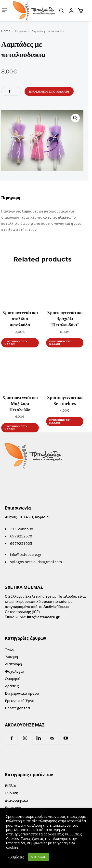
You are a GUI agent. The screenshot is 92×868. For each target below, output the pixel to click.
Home (6, 31)
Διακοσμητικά (16, 800)
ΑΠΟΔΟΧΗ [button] (39, 857)
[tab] (11, 199)
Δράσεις (12, 686)
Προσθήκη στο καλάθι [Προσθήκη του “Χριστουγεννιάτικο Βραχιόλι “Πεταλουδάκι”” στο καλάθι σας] (60, 343)
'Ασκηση (11, 656)
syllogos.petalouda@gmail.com (36, 562)
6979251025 (21, 543)
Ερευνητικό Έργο (20, 701)
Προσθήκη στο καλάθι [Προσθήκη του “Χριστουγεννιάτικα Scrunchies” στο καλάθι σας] (60, 421)
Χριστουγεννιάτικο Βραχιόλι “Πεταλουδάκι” (65, 319)
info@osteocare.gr (26, 554)
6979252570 (21, 536)
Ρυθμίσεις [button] (16, 857)
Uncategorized (17, 708)
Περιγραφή (11, 198)
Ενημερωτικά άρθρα (22, 693)
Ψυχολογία (14, 671)
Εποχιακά (21, 31)
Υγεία (10, 649)
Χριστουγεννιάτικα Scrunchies (65, 400)
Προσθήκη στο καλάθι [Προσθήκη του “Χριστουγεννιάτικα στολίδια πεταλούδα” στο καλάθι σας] (16, 343)
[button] (61, 11)
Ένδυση (12, 793)
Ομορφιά (13, 678)
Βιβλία (11, 785)
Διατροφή (13, 664)
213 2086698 (22, 529)
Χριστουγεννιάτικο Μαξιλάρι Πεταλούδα (20, 404)
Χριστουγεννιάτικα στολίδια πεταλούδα (20, 319)
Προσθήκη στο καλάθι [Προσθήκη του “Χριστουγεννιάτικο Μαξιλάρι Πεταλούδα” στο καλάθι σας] (16, 428)
